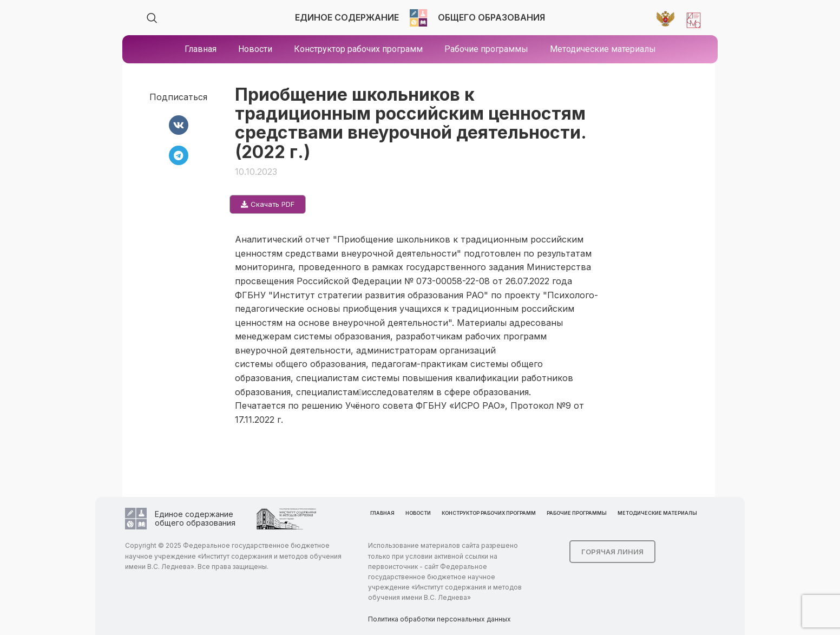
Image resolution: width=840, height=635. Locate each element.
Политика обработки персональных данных (439, 619)
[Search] (152, 18)
